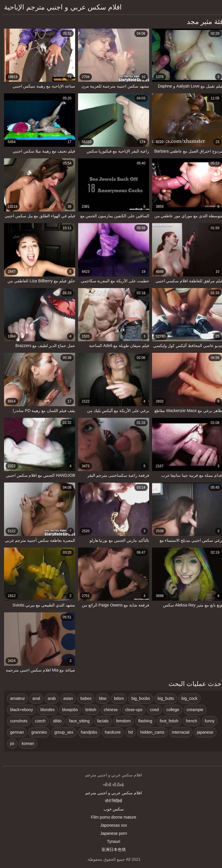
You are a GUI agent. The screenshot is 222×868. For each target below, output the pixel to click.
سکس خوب (111, 809)
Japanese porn (111, 833)
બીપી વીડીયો (111, 785)
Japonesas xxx (111, 825)
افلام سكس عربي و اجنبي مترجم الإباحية (60, 7)
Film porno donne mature (111, 817)
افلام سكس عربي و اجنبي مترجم (111, 793)
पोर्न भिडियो (111, 801)
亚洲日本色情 (111, 850)
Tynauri (111, 841)
